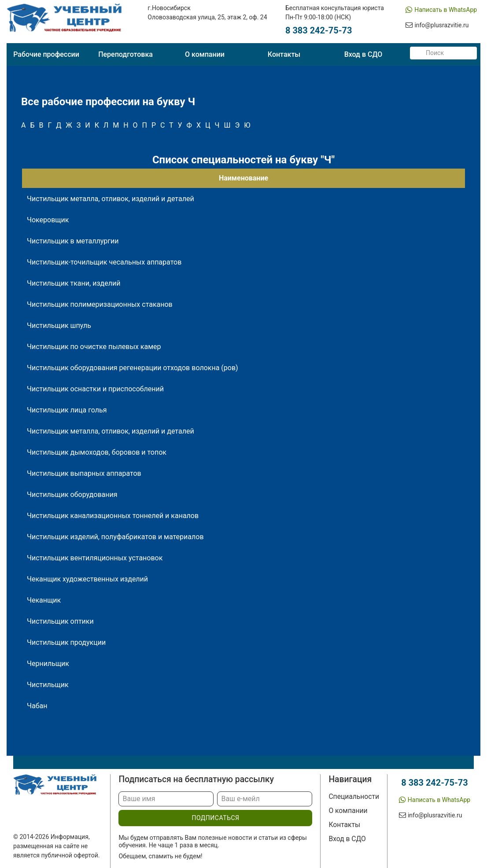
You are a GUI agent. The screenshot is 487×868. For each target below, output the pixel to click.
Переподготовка (125, 54)
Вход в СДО (363, 54)
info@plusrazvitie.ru (442, 25)
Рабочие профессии (46, 54)
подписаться (215, 818)
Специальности (354, 796)
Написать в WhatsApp (446, 10)
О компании (205, 54)
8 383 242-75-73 (319, 31)
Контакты (284, 54)
